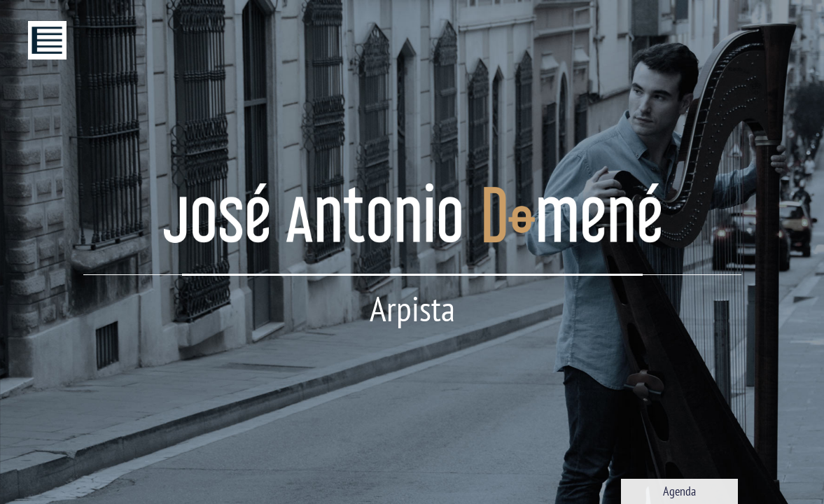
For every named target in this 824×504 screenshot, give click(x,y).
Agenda (679, 491)
